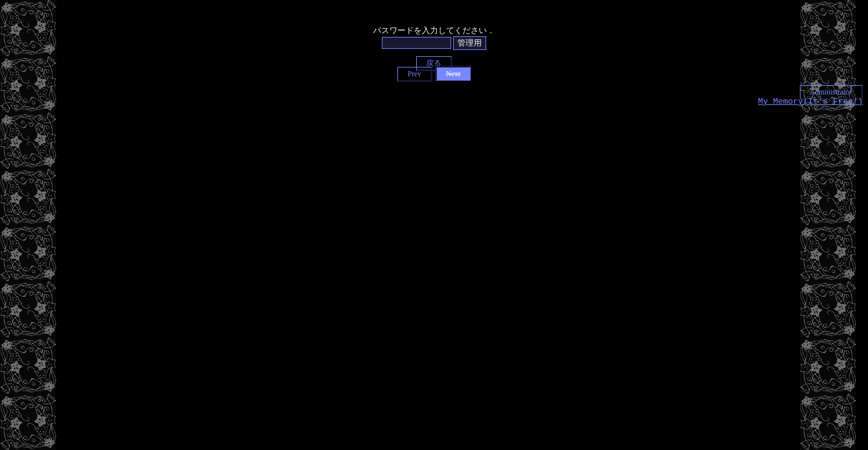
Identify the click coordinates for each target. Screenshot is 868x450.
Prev (414, 74)
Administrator (831, 92)
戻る (434, 63)
